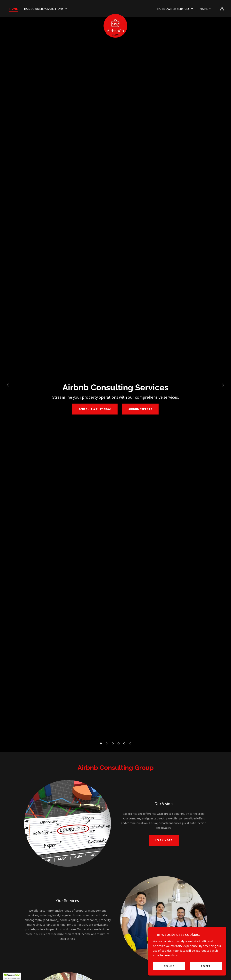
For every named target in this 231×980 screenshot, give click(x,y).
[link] (115, 8)
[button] (46, 9)
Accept (206, 966)
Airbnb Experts (140, 409)
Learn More (164, 840)
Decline (169, 966)
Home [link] (14, 9)
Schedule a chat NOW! (95, 409)
